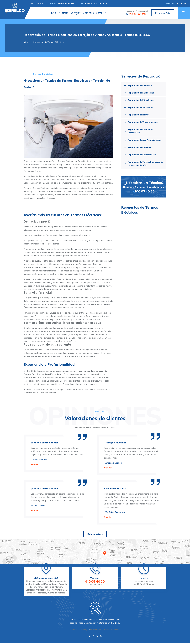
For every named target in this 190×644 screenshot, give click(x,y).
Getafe (54, 584)
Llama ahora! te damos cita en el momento (144, 187)
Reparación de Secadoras (140, 107)
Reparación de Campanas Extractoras (140, 131)
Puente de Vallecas (56, 593)
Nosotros (64, 13)
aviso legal (84, 630)
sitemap (74, 630)
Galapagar (30, 590)
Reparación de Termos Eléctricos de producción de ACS (145, 164)
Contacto (101, 13)
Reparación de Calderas (140, 147)
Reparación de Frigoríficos (141, 100)
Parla (40, 587)
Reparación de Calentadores (142, 155)
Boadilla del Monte (42, 584)
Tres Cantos (56, 590)
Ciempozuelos (43, 590)
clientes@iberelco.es (66, 3)
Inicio (54, 13)
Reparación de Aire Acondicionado (145, 140)
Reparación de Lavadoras (140, 85)
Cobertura (88, 13)
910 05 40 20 (136, 14)
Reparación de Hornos (139, 115)
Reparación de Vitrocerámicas (143, 122)
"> (15, 8)
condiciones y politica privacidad (105, 630)
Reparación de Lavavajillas (141, 93)
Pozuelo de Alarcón (53, 587)
